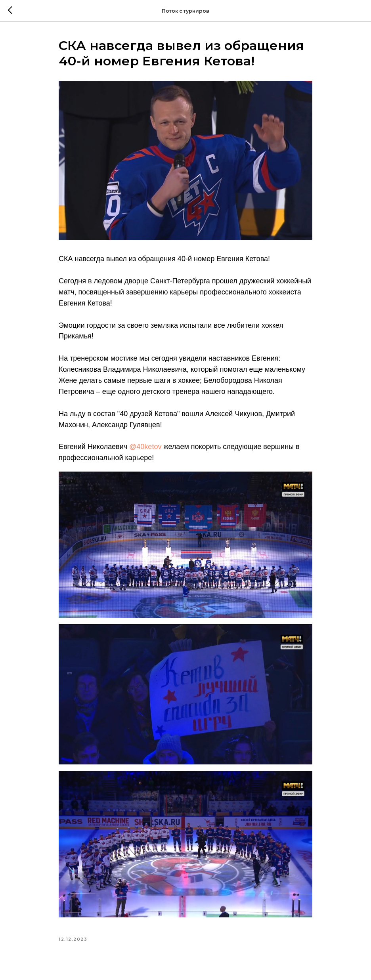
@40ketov (145, 447)
